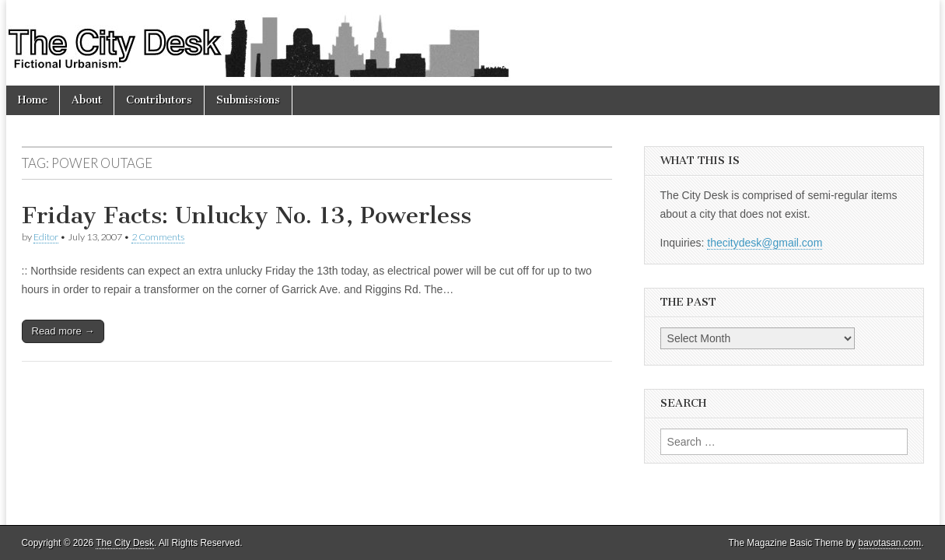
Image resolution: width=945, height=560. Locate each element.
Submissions (248, 100)
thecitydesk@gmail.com (765, 243)
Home (33, 100)
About (87, 100)
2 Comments (158, 237)
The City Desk (125, 543)
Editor (46, 237)
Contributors (159, 100)
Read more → (63, 331)
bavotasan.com (890, 543)
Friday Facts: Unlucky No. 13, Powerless (247, 215)
